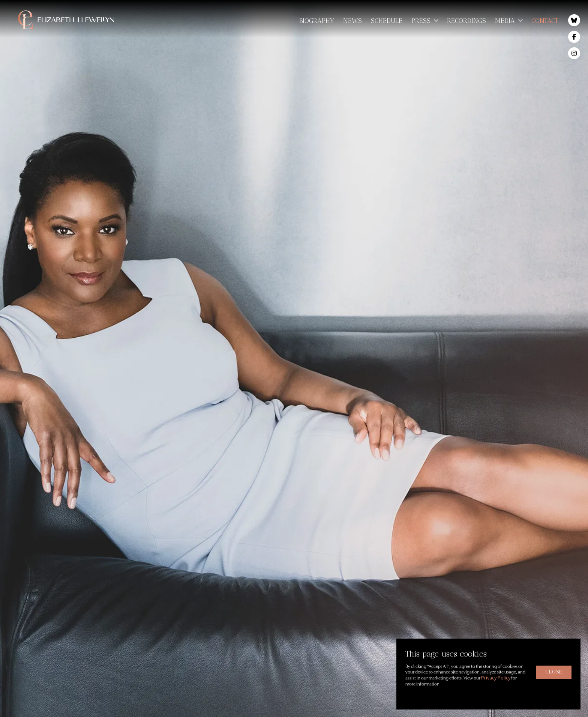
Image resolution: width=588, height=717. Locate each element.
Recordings (466, 20)
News (352, 20)
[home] (78, 20)
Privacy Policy (496, 678)
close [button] (554, 672)
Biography (317, 20)
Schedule (387, 20)
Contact (545, 20)
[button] (425, 20)
